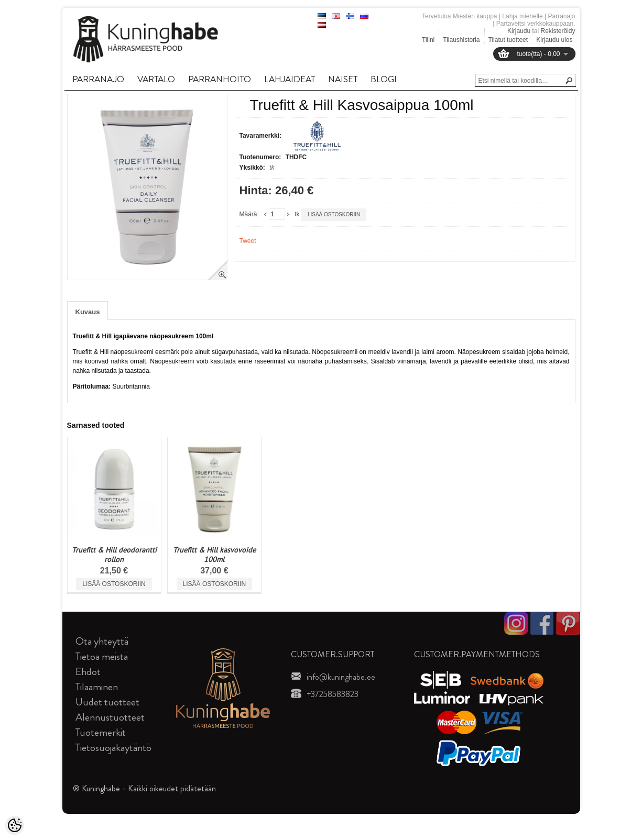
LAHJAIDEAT (290, 79)
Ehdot (88, 672)
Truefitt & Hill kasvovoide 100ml (214, 555)
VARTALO (156, 79)
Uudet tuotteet (107, 702)
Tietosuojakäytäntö (113, 748)
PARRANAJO (98, 79)
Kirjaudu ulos (554, 40)
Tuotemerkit (101, 732)
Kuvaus (88, 312)
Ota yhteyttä (102, 641)
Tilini (428, 40)
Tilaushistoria (461, 40)
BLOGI (384, 79)
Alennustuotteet (110, 717)
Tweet (248, 241)
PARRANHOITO (220, 79)
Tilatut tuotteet (508, 40)
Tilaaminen (97, 687)
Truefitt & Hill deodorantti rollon (114, 555)
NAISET (343, 79)
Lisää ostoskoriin (334, 214)
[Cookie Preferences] (15, 825)
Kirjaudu (519, 31)
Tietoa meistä (102, 656)
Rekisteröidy (558, 31)
